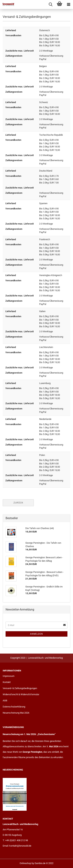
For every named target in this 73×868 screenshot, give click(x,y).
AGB (5, 701)
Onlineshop (25, 863)
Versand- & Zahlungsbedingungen (20, 688)
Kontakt (7, 682)
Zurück (18, 503)
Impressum (9, 676)
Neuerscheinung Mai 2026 (16, 713)
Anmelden (36, 634)
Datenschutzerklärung (14, 707)
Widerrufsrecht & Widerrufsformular (21, 694)
